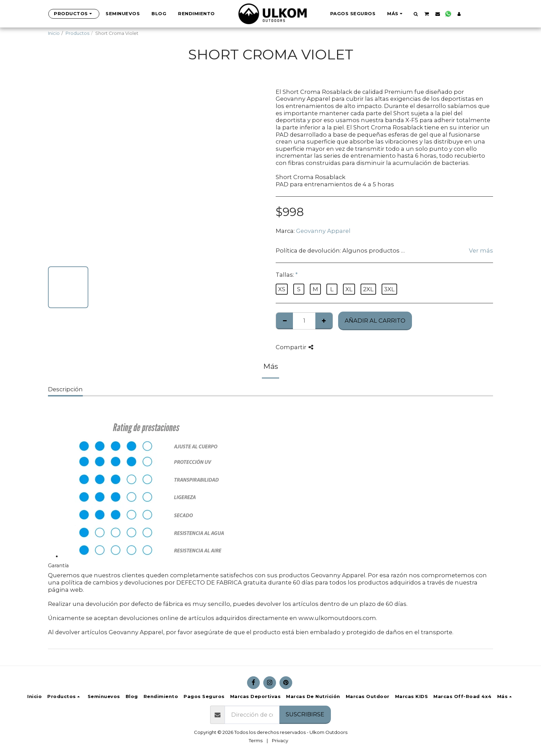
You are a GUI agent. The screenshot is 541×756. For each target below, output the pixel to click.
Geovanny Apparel (323, 231)
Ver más (481, 251)
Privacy (280, 740)
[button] (404, 14)
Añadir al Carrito (375, 321)
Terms (256, 740)
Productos (77, 33)
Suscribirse (305, 714)
